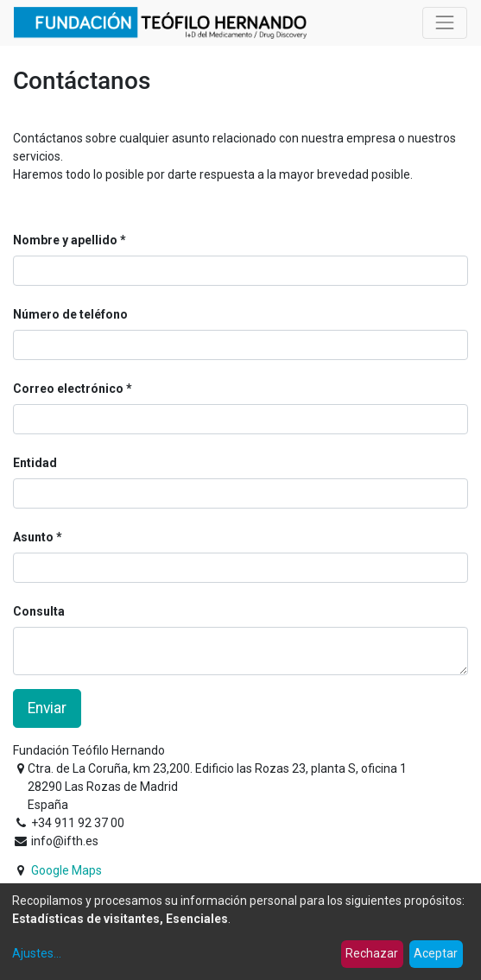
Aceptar (436, 953)
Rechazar (372, 953)
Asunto (33, 537)
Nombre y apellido (65, 240)
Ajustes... (37, 953)
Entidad (35, 463)
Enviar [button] (47, 708)
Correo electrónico (68, 389)
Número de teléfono (70, 314)
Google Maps (66, 870)
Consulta (39, 611)
